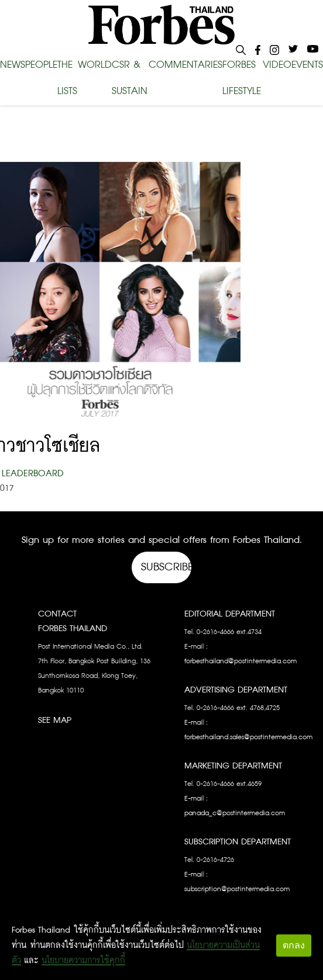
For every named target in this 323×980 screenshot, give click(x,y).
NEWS (13, 65)
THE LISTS (67, 78)
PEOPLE (41, 65)
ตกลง (294, 945)
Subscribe (166, 567)
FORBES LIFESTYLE (242, 78)
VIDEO (277, 65)
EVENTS (307, 65)
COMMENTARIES (185, 65)
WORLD (95, 65)
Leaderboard (33, 474)
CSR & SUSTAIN (130, 78)
